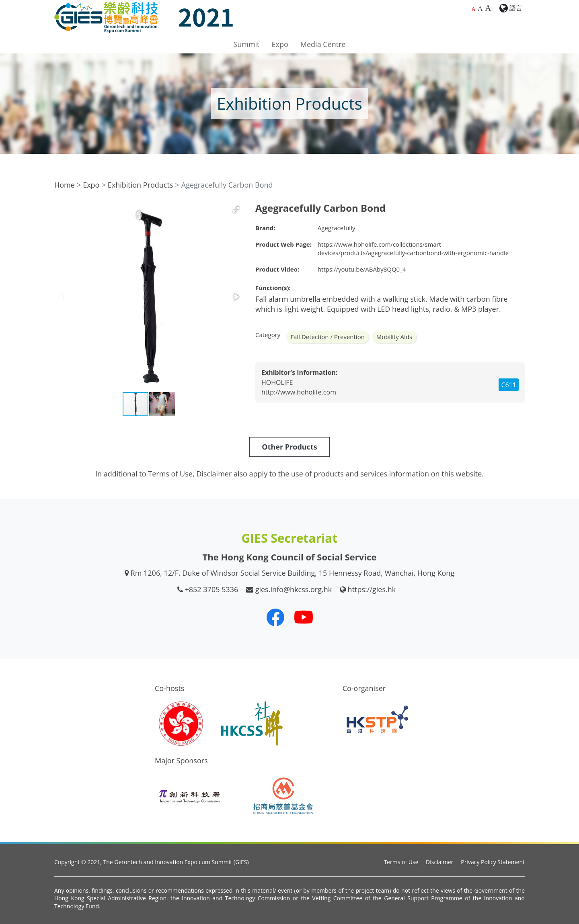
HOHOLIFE (277, 382)
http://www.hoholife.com (299, 392)
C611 (509, 385)
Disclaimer (439, 862)
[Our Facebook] (275, 617)
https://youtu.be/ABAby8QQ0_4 (362, 269)
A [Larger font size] (480, 8)
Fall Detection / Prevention (327, 337)
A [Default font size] (473, 9)
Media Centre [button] (323, 44)
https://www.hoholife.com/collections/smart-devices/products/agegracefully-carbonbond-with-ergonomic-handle (413, 248)
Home (65, 185)
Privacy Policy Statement (493, 862)
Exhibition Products (141, 185)
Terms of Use (401, 862)
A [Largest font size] (488, 8)
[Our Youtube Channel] (304, 617)
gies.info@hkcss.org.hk (294, 589)
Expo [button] (280, 44)
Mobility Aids (394, 337)
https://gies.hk (372, 589)
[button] (236, 210)
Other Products (289, 447)
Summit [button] (246, 44)
